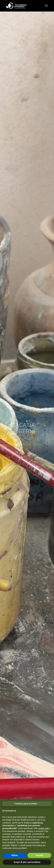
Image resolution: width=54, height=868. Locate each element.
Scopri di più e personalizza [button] (27, 862)
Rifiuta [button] (15, 855)
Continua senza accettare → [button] (27, 804)
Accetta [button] (39, 855)
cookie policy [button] (44, 828)
